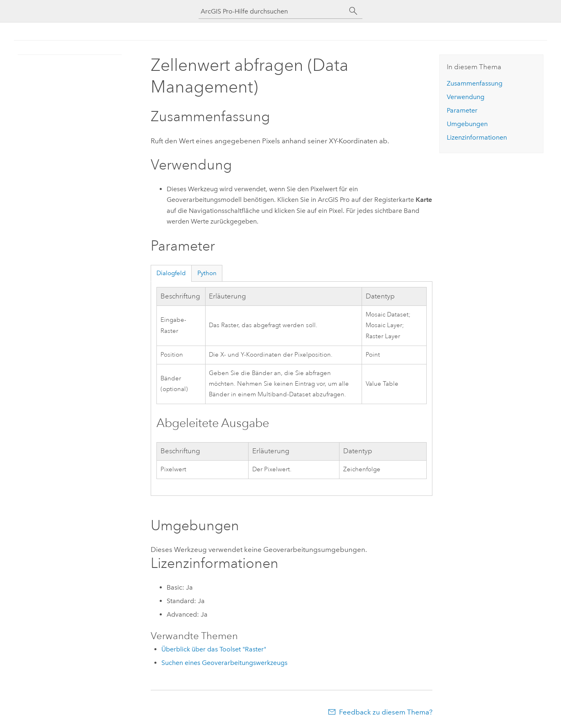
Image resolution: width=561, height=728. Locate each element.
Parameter (462, 110)
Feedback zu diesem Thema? (386, 712)
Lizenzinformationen (477, 137)
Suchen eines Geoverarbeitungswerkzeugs (224, 663)
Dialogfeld (171, 273)
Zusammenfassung (475, 83)
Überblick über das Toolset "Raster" (214, 649)
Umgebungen (467, 124)
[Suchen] (353, 11)
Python (207, 273)
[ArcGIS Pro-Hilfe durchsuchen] (272, 11)
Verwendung (466, 97)
